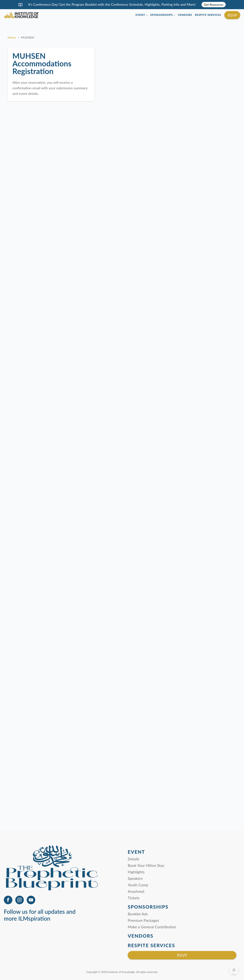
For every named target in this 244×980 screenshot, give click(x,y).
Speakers (135, 878)
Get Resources (214, 4)
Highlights (136, 872)
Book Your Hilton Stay (146, 865)
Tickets (134, 898)
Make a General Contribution (152, 927)
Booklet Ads (138, 914)
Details (134, 859)
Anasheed (136, 891)
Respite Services (208, 15)
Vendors (185, 15)
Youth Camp (138, 885)
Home (12, 37)
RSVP (232, 15)
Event (140, 15)
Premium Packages (143, 920)
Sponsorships (161, 15)
